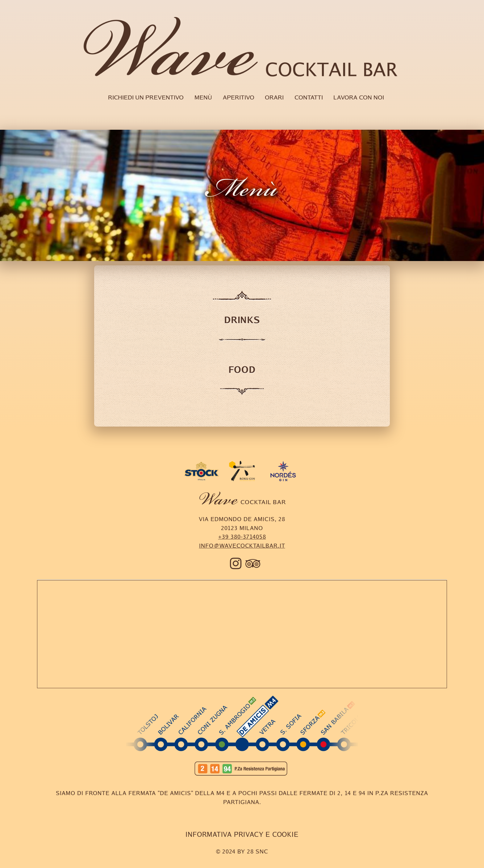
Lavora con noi (359, 97)
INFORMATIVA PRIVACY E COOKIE (242, 834)
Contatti (309, 97)
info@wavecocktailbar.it (242, 546)
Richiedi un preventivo (146, 97)
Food (242, 369)
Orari (274, 97)
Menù (203, 97)
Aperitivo (239, 97)
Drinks (242, 320)
